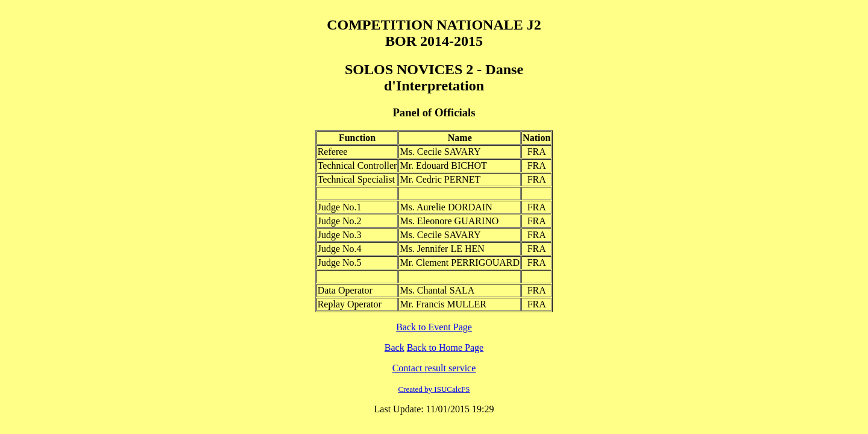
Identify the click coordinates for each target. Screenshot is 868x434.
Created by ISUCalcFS (434, 389)
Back (395, 348)
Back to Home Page (445, 348)
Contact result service (434, 368)
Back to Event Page (434, 327)
